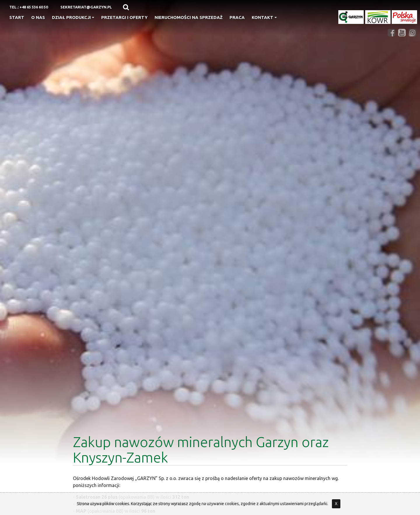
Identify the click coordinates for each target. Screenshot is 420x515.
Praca (237, 17)
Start (17, 17)
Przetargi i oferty (124, 17)
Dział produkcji (73, 17)
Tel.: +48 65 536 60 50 (29, 7)
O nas (38, 17)
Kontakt (264, 17)
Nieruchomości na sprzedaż (189, 17)
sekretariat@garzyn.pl (86, 7)
